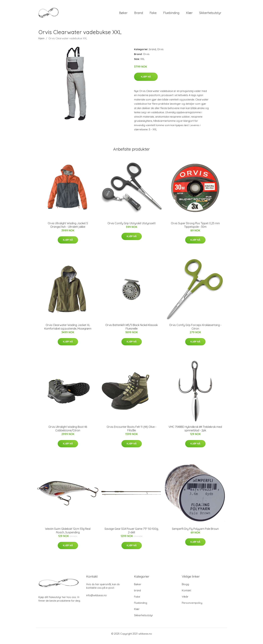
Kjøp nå (146, 81)
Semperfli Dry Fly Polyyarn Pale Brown (195, 533)
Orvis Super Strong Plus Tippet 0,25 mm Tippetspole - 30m (195, 230)
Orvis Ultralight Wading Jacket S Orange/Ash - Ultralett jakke (68, 230)
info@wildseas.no (96, 600)
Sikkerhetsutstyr (210, 15)
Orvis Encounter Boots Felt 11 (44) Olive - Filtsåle (131, 433)
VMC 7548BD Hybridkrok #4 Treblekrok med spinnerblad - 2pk (195, 433)
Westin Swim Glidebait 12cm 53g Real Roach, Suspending (68, 535)
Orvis (160, 54)
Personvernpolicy (192, 607)
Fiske (153, 15)
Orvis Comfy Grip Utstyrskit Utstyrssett (132, 228)
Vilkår (185, 601)
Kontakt (186, 595)
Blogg (185, 589)
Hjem (41, 43)
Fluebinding (171, 15)
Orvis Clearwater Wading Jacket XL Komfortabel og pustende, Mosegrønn (68, 331)
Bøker (123, 15)
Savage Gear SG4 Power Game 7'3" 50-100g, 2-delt (131, 535)
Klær (189, 15)
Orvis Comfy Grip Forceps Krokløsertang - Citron (195, 331)
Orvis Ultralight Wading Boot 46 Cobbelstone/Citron (68, 433)
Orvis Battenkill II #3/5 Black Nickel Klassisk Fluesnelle (131, 331)
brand (139, 15)
